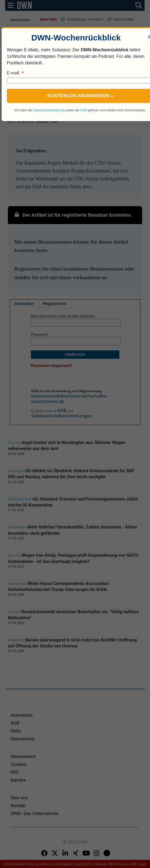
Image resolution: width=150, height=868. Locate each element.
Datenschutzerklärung (49, 110)
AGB (83, 110)
